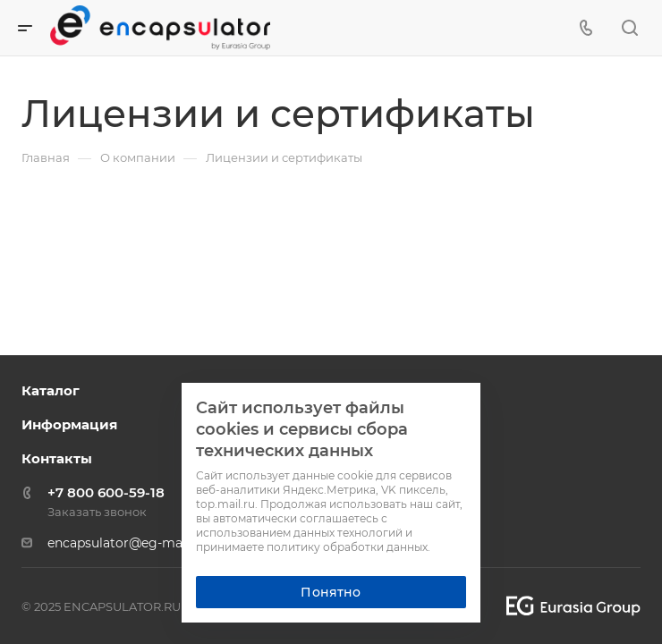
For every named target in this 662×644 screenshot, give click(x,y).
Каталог (51, 390)
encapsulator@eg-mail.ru (127, 543)
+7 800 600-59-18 (106, 492)
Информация (69, 424)
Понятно (331, 592)
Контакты (57, 458)
